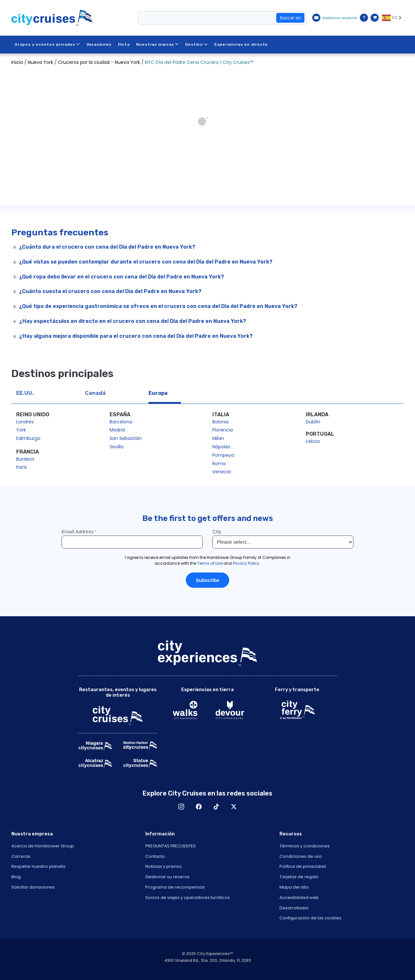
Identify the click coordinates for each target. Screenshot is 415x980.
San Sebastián (126, 438)
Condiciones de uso (301, 856)
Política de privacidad (303, 866)
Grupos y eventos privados (47, 44)
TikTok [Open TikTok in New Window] (216, 807)
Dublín (313, 422)
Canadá (95, 393)
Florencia (223, 430)
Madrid (117, 430)
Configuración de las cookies (310, 918)
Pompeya (223, 455)
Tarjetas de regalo (299, 877)
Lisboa (313, 441)
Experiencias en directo (241, 44)
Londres (25, 422)
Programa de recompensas (175, 887)
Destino (197, 44)
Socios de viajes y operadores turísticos (188, 897)
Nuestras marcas (158, 44)
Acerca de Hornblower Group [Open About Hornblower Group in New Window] (43, 846)
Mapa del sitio (294, 887)
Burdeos (25, 459)
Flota (124, 44)
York (21, 430)
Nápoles (221, 447)
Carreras (21, 856)
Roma (219, 464)
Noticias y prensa (163, 866)
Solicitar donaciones (33, 887)
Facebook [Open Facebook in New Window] (199, 807)
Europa (158, 393)
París (22, 467)
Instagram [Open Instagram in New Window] (181, 807)
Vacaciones (99, 44)
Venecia (222, 472)
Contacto (155, 856)
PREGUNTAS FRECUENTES (171, 846)
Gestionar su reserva (167, 877)
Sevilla (117, 447)
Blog (16, 877)
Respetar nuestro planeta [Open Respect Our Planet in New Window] (38, 866)
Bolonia (220, 422)
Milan (218, 438)
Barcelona (121, 422)
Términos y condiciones (305, 846)
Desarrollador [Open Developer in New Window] (294, 908)
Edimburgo (28, 438)
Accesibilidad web (299, 897)
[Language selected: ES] (393, 18)
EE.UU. (25, 393)
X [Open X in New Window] (234, 807)
